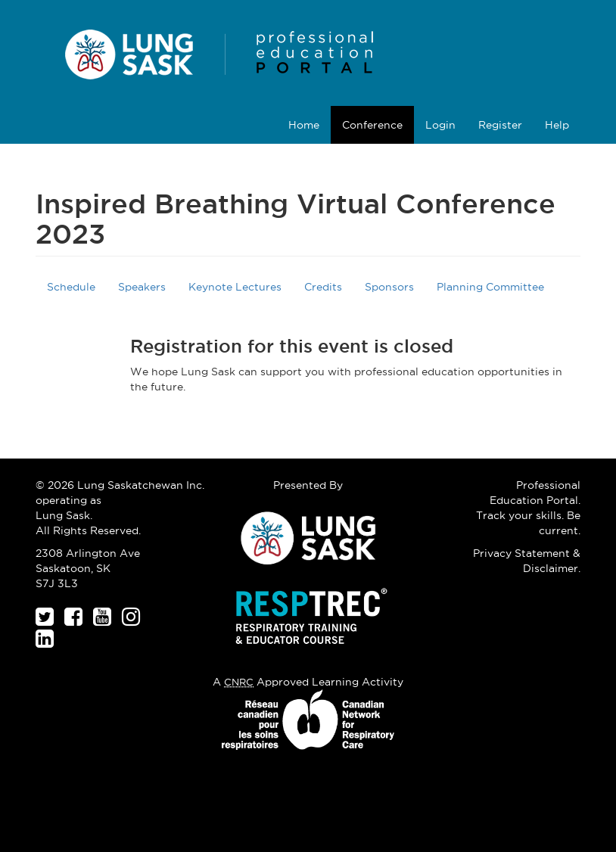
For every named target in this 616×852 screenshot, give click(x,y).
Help (557, 125)
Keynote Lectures (235, 287)
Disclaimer (551, 568)
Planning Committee (490, 287)
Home (304, 125)
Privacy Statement (521, 553)
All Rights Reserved (87, 530)
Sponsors (389, 287)
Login (440, 125)
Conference (372, 125)
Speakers (142, 287)
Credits (323, 287)
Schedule (71, 287)
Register (500, 125)
